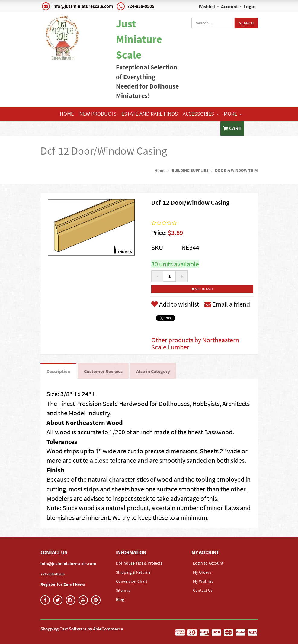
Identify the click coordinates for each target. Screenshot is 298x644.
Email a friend (227, 304)
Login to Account (208, 563)
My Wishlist (203, 581)
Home (67, 114)
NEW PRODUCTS (98, 114)
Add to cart (202, 289)
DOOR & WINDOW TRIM (236, 170)
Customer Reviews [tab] (103, 371)
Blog (120, 599)
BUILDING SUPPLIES (190, 170)
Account (229, 6)
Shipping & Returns (133, 572)
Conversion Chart (132, 581)
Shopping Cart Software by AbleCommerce (82, 629)
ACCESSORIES (201, 114)
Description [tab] (58, 371)
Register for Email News (63, 584)
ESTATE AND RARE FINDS (150, 114)
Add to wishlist (175, 304)
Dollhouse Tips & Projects (139, 563)
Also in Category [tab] (153, 371)
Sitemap (123, 590)
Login (250, 6)
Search (246, 23)
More (233, 114)
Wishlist (207, 6)
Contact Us (133, 128)
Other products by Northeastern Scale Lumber (195, 343)
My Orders (202, 572)
